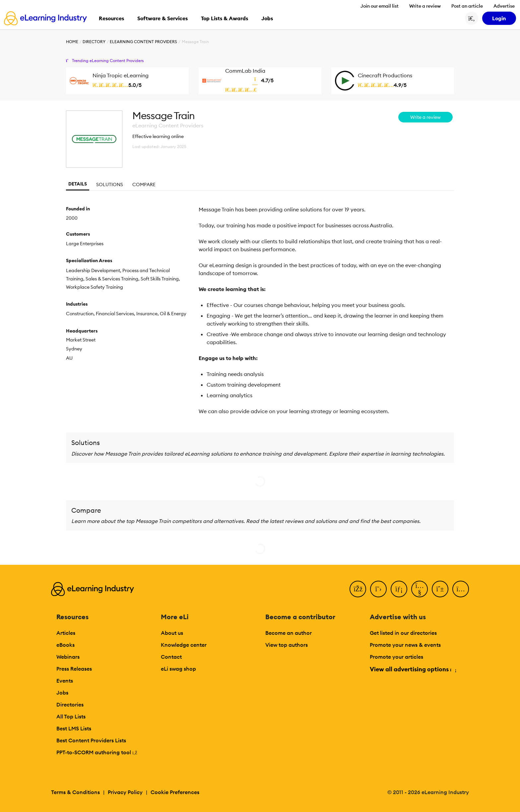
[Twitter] (378, 589)
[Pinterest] (440, 589)
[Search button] (472, 18)
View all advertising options (413, 669)
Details (78, 184)
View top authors (287, 645)
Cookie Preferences (175, 792)
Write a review (425, 6)
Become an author (289, 633)
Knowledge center (184, 645)
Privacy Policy (125, 792)
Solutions (110, 185)
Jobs (62, 693)
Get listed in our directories (403, 633)
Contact (171, 657)
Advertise (504, 6)
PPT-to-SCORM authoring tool (97, 752)
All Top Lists (71, 716)
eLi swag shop (178, 669)
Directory (94, 42)
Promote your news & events (405, 645)
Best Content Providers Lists (91, 740)
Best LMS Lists (74, 728)
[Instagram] (461, 589)
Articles (66, 633)
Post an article (467, 6)
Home (72, 42)
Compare (144, 185)
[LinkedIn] (399, 589)
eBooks (65, 645)
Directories (70, 704)
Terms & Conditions (75, 792)
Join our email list (380, 6)
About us (172, 633)
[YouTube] (420, 589)
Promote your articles (396, 657)
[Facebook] (358, 589)
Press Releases (74, 669)
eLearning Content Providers (143, 42)
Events (65, 681)
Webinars (68, 657)
